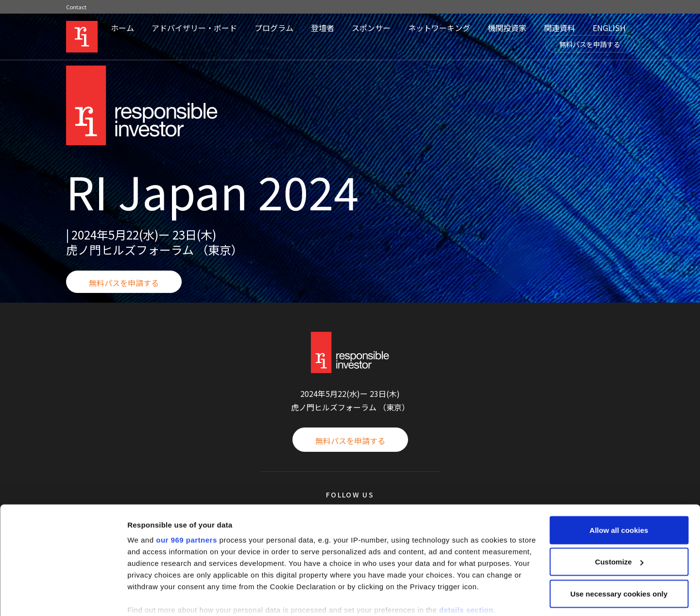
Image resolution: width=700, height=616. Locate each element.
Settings (142, 597)
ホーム (122, 28)
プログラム (274, 28)
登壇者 (323, 28)
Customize (619, 512)
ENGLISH (609, 28)
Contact (76, 7)
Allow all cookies (619, 480)
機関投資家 (507, 28)
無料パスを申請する (590, 44)
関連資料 (560, 28)
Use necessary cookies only (619, 543)
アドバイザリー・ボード (194, 28)
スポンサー (371, 28)
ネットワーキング (439, 28)
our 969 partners (187, 489)
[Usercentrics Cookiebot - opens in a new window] (63, 597)
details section (466, 559)
